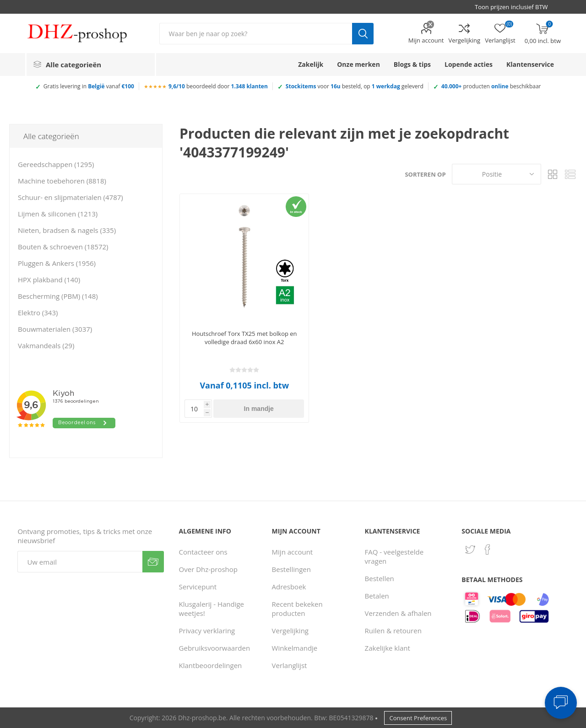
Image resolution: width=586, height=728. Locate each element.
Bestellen (380, 578)
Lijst (570, 174)
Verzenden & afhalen (398, 613)
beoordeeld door (218, 86)
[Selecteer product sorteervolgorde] (496, 174)
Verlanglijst (290, 665)
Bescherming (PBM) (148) (58, 296)
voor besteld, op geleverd (355, 86)
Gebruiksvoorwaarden (215, 648)
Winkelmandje (295, 648)
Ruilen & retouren (393, 631)
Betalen (377, 596)
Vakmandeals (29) (46, 345)
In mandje (259, 409)
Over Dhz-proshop (208, 569)
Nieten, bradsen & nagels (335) (67, 230)
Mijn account (426, 40)
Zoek (363, 34)
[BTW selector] (515, 7)
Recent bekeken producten (297, 609)
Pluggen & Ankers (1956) (57, 263)
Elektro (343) (38, 313)
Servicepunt (198, 587)
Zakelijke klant (388, 648)
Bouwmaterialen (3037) (55, 329)
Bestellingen (291, 569)
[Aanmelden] (80, 562)
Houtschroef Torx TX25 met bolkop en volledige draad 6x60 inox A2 (244, 338)
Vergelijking (464, 40)
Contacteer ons (203, 552)
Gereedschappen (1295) (56, 164)
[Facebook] (488, 550)
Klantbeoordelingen (211, 665)
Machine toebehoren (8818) (62, 181)
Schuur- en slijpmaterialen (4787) (71, 197)
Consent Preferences (418, 718)
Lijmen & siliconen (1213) (58, 214)
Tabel (553, 174)
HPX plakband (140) (49, 280)
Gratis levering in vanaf (89, 86)
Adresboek (289, 587)
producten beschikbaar (491, 86)
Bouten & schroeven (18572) (63, 247)
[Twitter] (470, 550)
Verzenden (153, 562)
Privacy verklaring (207, 631)
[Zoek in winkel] (256, 34)
